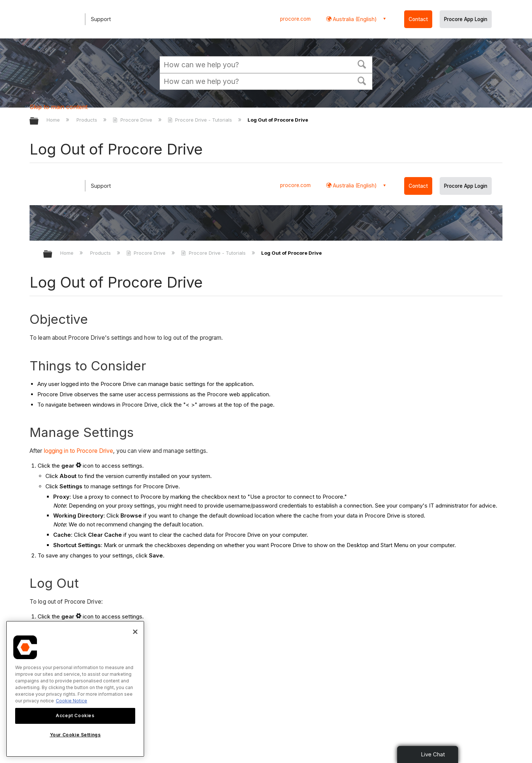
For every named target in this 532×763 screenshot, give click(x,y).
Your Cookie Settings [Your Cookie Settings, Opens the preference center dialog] (75, 735)
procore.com (295, 19)
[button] (362, 64)
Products (88, 120)
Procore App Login (466, 19)
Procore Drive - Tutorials (201, 120)
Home (54, 120)
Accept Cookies (75, 715)
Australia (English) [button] (354, 19)
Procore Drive (133, 120)
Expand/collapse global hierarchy (39, 121)
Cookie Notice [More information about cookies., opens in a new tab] (71, 701)
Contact (418, 19)
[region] (75, 689)
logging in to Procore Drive (79, 451)
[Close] (135, 632)
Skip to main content (59, 107)
